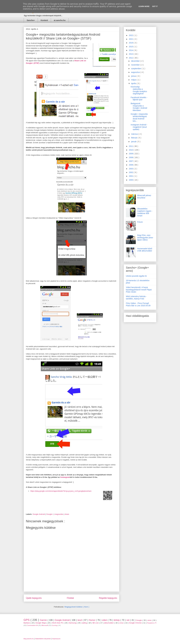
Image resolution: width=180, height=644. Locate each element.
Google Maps (41, 623)
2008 (131, 157)
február (134, 138)
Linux (122, 623)
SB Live (96, 623)
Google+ (50, 514)
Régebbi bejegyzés (108, 598)
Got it (155, 6)
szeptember (136, 69)
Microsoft (45, 625)
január (134, 142)
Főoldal (70, 598)
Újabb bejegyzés (34, 598)
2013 (131, 54)
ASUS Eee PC (58, 623)
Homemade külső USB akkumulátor (145, 250)
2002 (131, 172)
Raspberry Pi (152, 623)
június (134, 76)
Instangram (65, 477)
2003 (131, 169)
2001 (131, 176)
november (136, 65)
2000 (131, 180)
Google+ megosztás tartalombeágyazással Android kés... (139, 117)
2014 (131, 50)
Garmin (44, 620)
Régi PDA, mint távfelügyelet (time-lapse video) (145, 238)
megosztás (59, 514)
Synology (55, 625)
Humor (92, 620)
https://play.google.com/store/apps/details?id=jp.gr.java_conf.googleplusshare (61, 491)
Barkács (27, 623)
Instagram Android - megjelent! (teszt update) (139, 127)
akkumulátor (109, 623)
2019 (131, 43)
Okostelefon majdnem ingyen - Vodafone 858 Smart (145, 212)
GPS (27, 620)
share (67, 514)
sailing (85, 623)
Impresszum (56, 639)
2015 (131, 47)
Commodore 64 (33, 625)
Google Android (39, 514)
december (136, 61)
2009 (131, 154)
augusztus (136, 72)
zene (150, 620)
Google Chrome (136, 623)
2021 (131, 39)
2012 (131, 58)
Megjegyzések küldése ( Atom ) (77, 607)
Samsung (73, 623)
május (134, 80)
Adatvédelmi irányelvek (43, 639)
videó (105, 620)
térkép (117, 620)
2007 (131, 161)
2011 (131, 146)
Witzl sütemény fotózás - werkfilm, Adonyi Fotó (136, 298)
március (135, 134)
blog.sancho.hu (29, 639)
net (128, 620)
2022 (131, 35)
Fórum (140, 222)
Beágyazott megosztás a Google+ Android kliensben (139, 107)
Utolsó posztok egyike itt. (137, 276)
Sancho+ (31, 20)
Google (139, 620)
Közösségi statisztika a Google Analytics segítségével (139, 90)
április (134, 83)
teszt (80, 620)
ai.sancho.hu (60, 20)
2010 (131, 150)
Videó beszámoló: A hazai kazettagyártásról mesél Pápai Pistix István (139, 290)
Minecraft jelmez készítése (144, 197)
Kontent (44, 20)
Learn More (144, 6)
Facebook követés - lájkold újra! (139, 99)
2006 (131, 165)
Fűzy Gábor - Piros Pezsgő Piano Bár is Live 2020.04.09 (138, 304)
